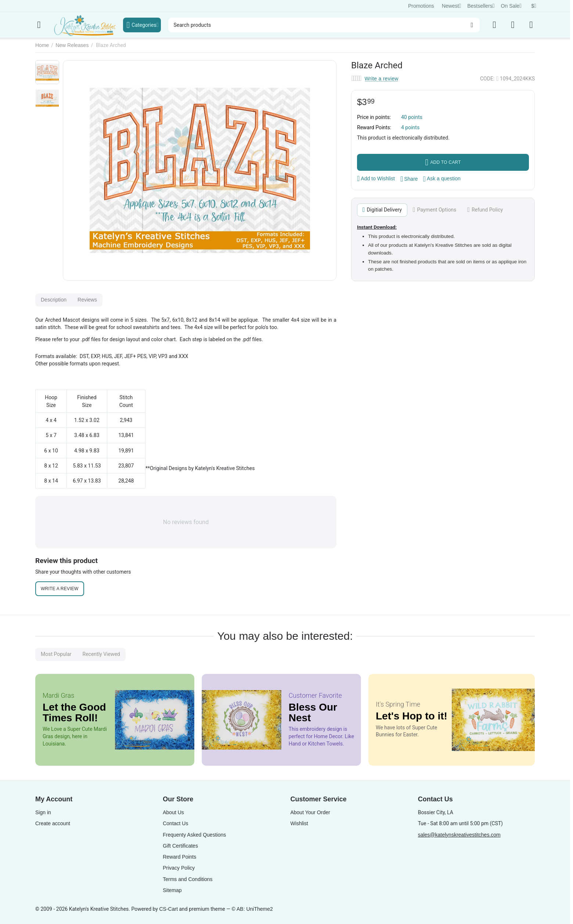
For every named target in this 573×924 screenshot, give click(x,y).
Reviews (87, 300)
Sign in (43, 812)
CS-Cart (168, 909)
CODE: (487, 79)
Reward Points (179, 857)
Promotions (421, 6)
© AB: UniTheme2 (252, 909)
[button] (409, 179)
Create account (53, 823)
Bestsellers (481, 6)
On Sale (511, 6)
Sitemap (172, 890)
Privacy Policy (179, 868)
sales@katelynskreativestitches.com (459, 835)
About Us (173, 812)
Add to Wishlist (376, 178)
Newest (452, 6)
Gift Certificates (180, 846)
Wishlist (299, 823)
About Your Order (310, 812)
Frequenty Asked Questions (194, 835)
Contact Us (175, 823)
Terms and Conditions (188, 879)
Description (54, 300)
